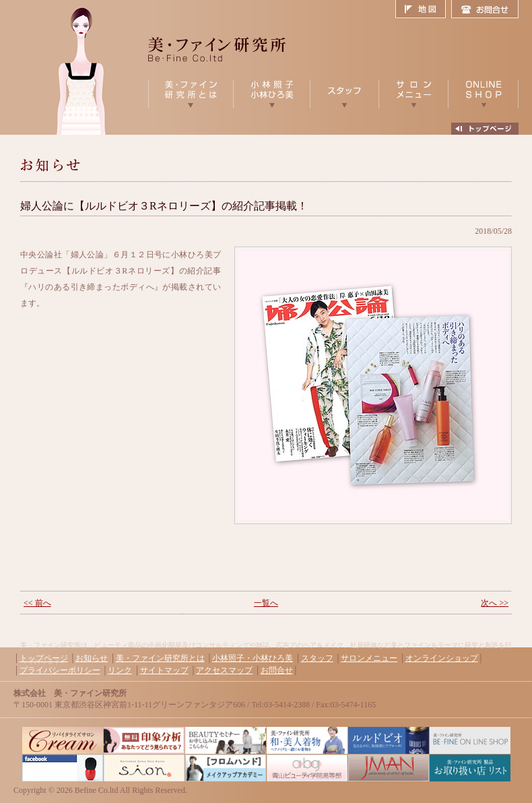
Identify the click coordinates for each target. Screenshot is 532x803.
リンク (120, 670)
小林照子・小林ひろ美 (253, 658)
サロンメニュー (369, 658)
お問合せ (485, 9)
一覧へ (266, 603)
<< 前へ (37, 603)
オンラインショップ (442, 658)
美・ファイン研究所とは (160, 658)
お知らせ (92, 658)
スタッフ (317, 658)
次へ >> (495, 603)
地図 (423, 9)
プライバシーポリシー (60, 670)
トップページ (44, 658)
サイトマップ (164, 670)
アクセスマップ (224, 670)
